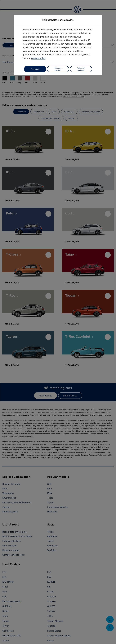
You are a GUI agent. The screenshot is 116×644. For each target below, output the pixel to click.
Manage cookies (58, 69)
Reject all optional (81, 69)
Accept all (35, 69)
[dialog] (58, 322)
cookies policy (38, 58)
